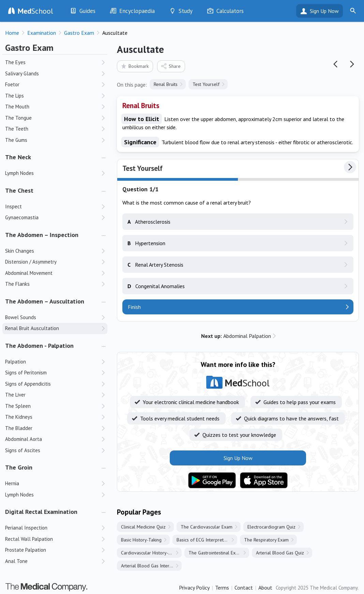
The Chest (19, 190)
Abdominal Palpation (236, 336)
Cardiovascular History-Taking (151, 553)
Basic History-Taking (141, 540)
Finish (134, 307)
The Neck (18, 157)
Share (171, 66)
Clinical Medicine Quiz (143, 527)
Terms (222, 588)
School (35, 11)
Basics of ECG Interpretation (205, 540)
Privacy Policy (194, 588)
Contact (244, 588)
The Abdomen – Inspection (42, 235)
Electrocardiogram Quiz (271, 527)
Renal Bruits (166, 84)
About (265, 588)
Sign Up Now (324, 11)
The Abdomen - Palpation (39, 346)
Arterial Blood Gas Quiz (280, 553)
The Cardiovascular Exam (207, 527)
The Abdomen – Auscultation (45, 301)
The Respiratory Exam (266, 540)
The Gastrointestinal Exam (215, 553)
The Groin (19, 467)
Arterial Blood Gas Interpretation (151, 566)
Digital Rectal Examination (41, 512)
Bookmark (134, 66)
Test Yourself (206, 84)
